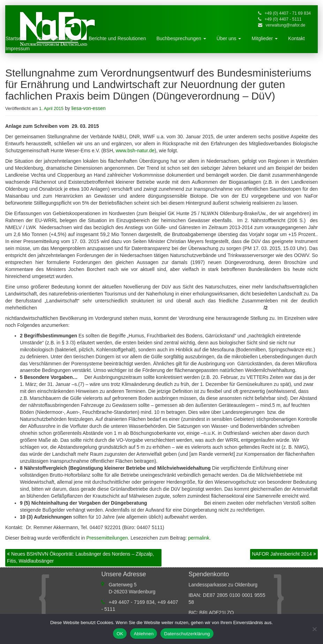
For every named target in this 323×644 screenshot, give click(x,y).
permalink (199, 538)
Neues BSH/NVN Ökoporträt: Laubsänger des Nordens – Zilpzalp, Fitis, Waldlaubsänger (80, 557)
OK (120, 634)
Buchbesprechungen (181, 38)
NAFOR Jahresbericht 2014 (284, 554)
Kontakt (296, 38)
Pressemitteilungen (57, 38)
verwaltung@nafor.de (286, 25)
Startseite (16, 38)
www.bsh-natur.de (135, 151)
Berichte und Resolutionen (117, 38)
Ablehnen (144, 634)
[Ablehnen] (314, 629)
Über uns (229, 38)
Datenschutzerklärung (187, 634)
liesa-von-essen (89, 108)
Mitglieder (265, 38)
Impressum (18, 49)
